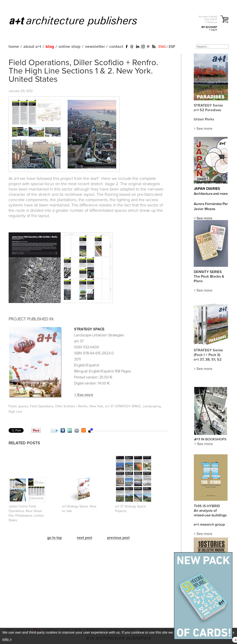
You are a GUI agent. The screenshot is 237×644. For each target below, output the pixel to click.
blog (50, 47)
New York (96, 406)
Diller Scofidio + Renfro (71, 406)
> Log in (213, 30)
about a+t (32, 47)
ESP (172, 47)
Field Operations (42, 406)
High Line (15, 412)
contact (116, 47)
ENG (162, 47)
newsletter (95, 47)
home (14, 47)
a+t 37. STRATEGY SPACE (123, 406)
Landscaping (152, 406)
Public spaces (18, 406)
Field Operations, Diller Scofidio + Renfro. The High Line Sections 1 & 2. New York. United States (83, 71)
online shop (70, 47)
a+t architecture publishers (79, 21)
